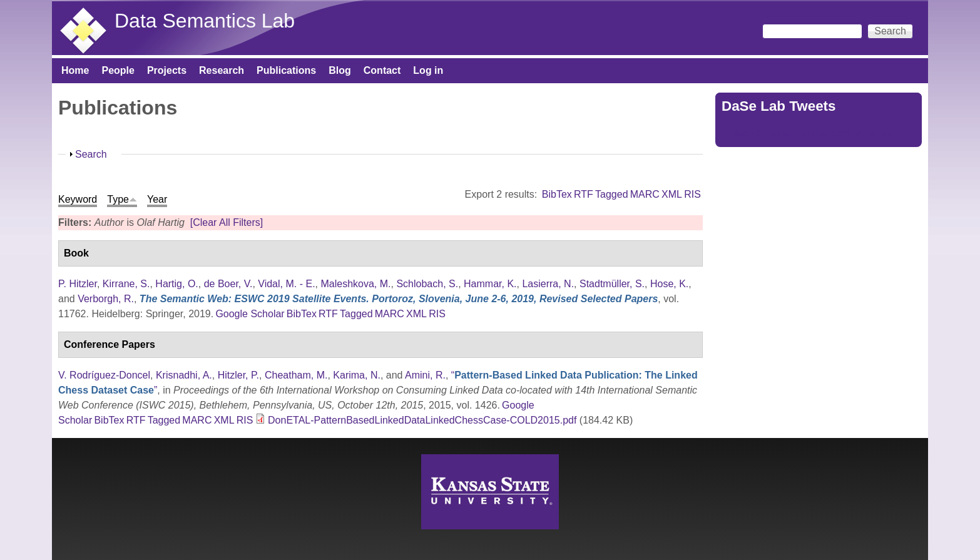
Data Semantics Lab (205, 21)
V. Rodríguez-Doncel (104, 375)
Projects (167, 70)
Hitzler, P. (238, 375)
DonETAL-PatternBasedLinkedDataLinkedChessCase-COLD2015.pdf (422, 420)
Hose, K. (669, 284)
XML (672, 194)
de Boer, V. (228, 284)
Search (91, 154)
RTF (584, 194)
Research (222, 70)
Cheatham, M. (296, 375)
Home (75, 70)
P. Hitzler (78, 284)
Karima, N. (357, 375)
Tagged (612, 194)
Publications (286, 70)
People (118, 70)
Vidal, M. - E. (286, 284)
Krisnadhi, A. (184, 375)
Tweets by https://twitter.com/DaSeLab (807, 133)
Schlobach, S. (427, 284)
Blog (340, 70)
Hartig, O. (176, 284)
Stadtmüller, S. (612, 284)
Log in (428, 70)
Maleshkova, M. (355, 284)
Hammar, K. (490, 284)
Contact (382, 70)
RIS (692, 194)
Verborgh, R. (106, 299)
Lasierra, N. (548, 284)
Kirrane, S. (126, 284)
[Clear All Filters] (227, 222)
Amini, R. (425, 375)
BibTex (557, 194)
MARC (645, 194)
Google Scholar (250, 314)
